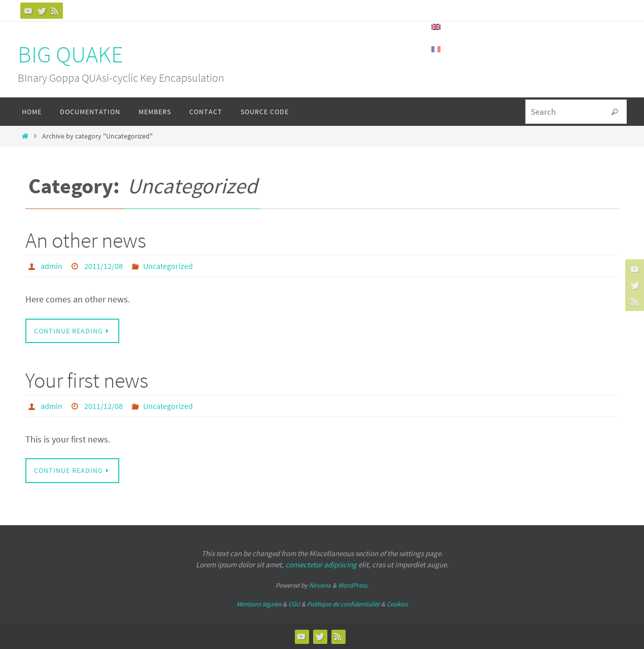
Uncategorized (168, 266)
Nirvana (320, 585)
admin (52, 266)
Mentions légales (259, 604)
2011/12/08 (104, 266)
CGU (294, 604)
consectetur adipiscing (321, 565)
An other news (86, 240)
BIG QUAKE (71, 54)
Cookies (397, 604)
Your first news (87, 380)
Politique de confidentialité (343, 604)
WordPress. (353, 585)
